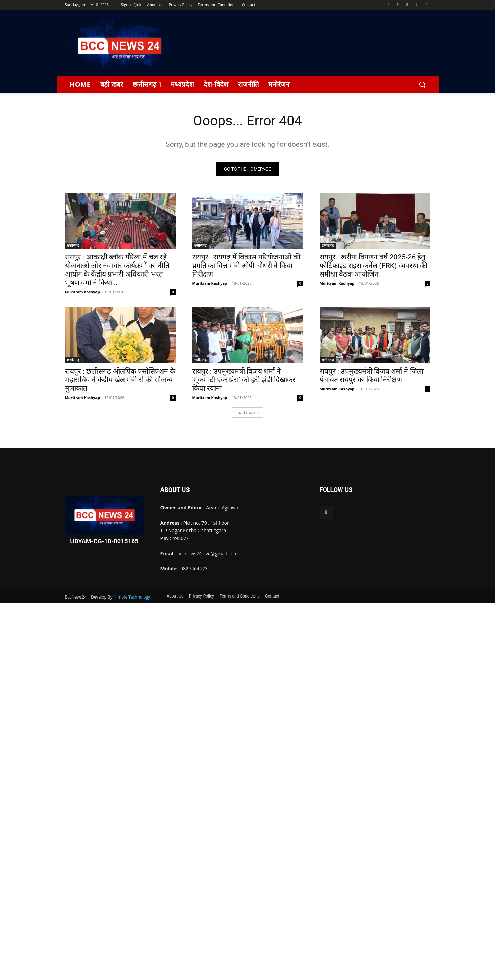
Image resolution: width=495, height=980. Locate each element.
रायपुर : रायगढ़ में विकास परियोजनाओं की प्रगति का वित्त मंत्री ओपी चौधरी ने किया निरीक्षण (246, 266)
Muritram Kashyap (83, 292)
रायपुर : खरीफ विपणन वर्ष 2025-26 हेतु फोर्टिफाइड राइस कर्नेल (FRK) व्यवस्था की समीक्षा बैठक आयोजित (373, 266)
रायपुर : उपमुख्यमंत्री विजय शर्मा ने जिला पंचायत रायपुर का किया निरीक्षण (372, 376)
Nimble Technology (132, 597)
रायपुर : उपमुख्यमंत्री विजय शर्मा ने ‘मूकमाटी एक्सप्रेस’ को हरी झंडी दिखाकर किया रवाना (244, 380)
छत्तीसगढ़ (73, 246)
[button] (422, 84)
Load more (248, 413)
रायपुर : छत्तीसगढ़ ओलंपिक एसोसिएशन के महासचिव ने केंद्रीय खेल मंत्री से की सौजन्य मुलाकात (120, 380)
